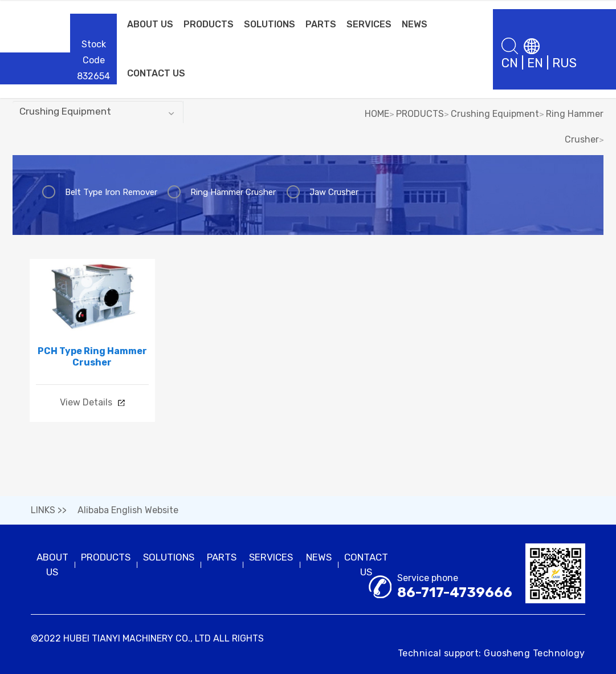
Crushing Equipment (495, 114)
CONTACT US (156, 73)
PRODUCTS (209, 24)
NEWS (415, 24)
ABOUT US (150, 24)
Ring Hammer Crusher (233, 192)
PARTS (321, 24)
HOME (377, 114)
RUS (564, 63)
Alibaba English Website (128, 510)
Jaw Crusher (334, 192)
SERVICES (369, 24)
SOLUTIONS (270, 24)
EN (535, 63)
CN (510, 63)
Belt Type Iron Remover (111, 192)
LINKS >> (49, 510)
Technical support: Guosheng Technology (491, 653)
